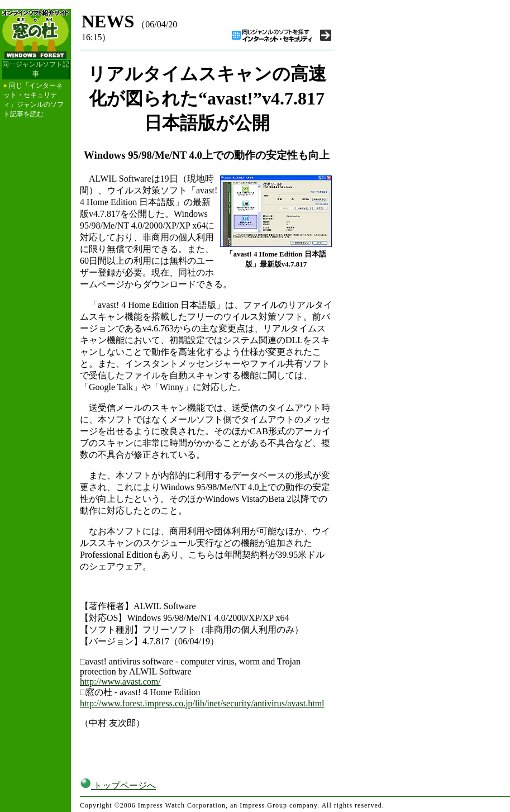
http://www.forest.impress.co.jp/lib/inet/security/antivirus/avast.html (202, 703)
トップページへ (118, 785)
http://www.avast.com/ (120, 682)
